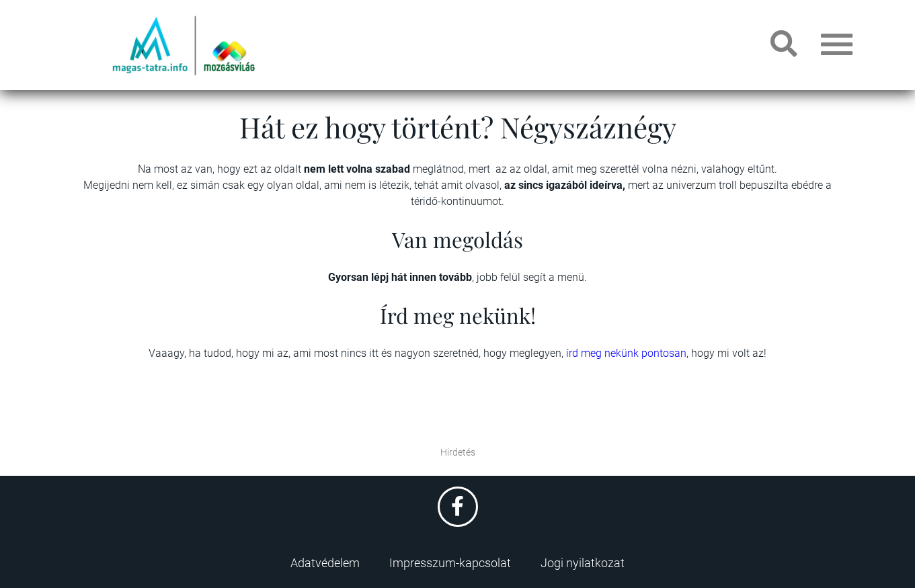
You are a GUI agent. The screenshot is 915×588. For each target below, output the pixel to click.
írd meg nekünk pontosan (626, 353)
